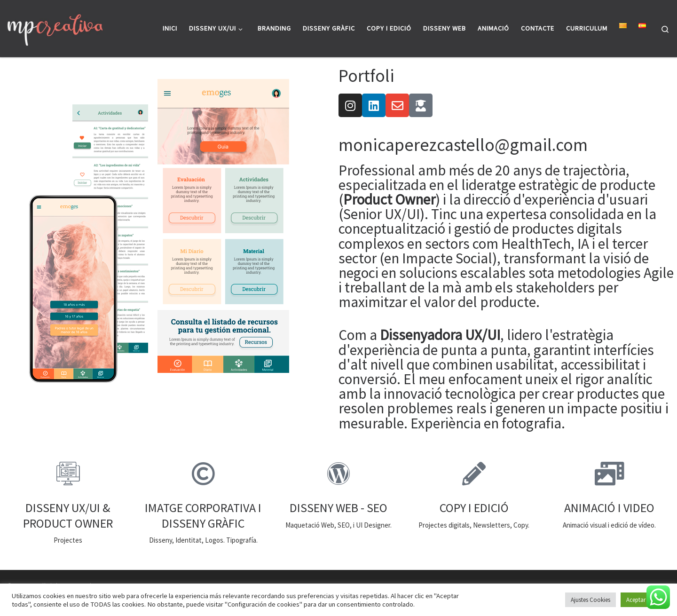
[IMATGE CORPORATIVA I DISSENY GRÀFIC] (203, 474)
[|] (55, 28)
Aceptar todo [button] (643, 600)
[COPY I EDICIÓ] (474, 474)
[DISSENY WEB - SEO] (338, 474)
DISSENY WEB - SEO (338, 508)
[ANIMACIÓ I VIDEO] (609, 474)
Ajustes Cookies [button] (590, 600)
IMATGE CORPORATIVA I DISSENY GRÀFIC (203, 515)
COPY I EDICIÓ (474, 508)
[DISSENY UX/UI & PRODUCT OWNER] (68, 474)
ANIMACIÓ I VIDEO (609, 508)
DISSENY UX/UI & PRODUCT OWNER (68, 515)
